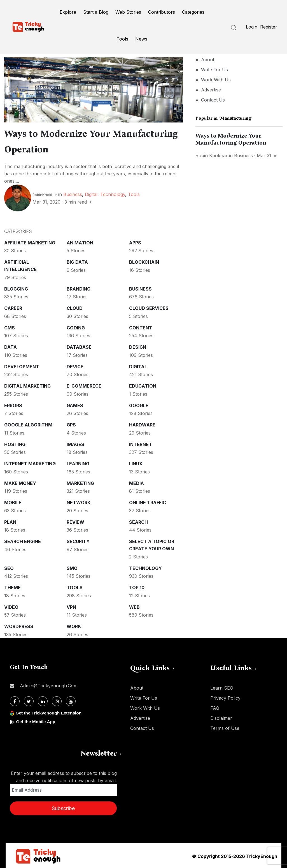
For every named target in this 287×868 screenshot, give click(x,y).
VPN (71, 606)
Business (73, 193)
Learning (78, 463)
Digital (91, 193)
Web (134, 606)
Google (139, 404)
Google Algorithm (28, 424)
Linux (136, 463)
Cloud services (149, 307)
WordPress (19, 625)
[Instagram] (57, 700)
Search (138, 521)
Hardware (142, 424)
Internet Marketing (30, 463)
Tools (122, 39)
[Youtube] (71, 700)
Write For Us (214, 70)
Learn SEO (222, 687)
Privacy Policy (225, 697)
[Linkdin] (43, 700)
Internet (141, 443)
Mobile (13, 501)
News (141, 39)
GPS (71, 424)
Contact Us (213, 100)
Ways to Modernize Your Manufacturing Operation (231, 139)
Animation (80, 242)
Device (75, 365)
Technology (113, 193)
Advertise (211, 90)
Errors (13, 404)
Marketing (80, 482)
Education (143, 385)
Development (22, 365)
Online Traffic (148, 501)
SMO (72, 567)
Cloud (75, 307)
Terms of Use (225, 727)
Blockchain (144, 261)
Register (269, 27)
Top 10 (137, 586)
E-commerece (84, 385)
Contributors (162, 12)
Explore (68, 12)
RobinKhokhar (45, 194)
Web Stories (128, 12)
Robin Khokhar (212, 155)
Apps (135, 242)
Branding (79, 288)
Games (75, 404)
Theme (12, 586)
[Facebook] (15, 700)
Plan (10, 521)
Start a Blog (96, 12)
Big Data (77, 261)
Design (138, 346)
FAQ (215, 707)
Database (79, 346)
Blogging (16, 288)
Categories (193, 12)
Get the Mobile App (36, 720)
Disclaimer (221, 717)
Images (75, 443)
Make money (20, 482)
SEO (9, 567)
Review (75, 521)
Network (79, 501)
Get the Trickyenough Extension (50, 712)
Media (136, 482)
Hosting (15, 443)
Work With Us (216, 80)
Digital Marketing (27, 385)
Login (252, 27)
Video (11, 606)
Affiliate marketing (30, 242)
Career (13, 307)
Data (11, 346)
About (208, 60)
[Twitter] (29, 700)
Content (141, 327)
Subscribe (63, 807)
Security (78, 540)
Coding (76, 327)
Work (74, 625)
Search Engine (23, 540)
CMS (10, 327)
